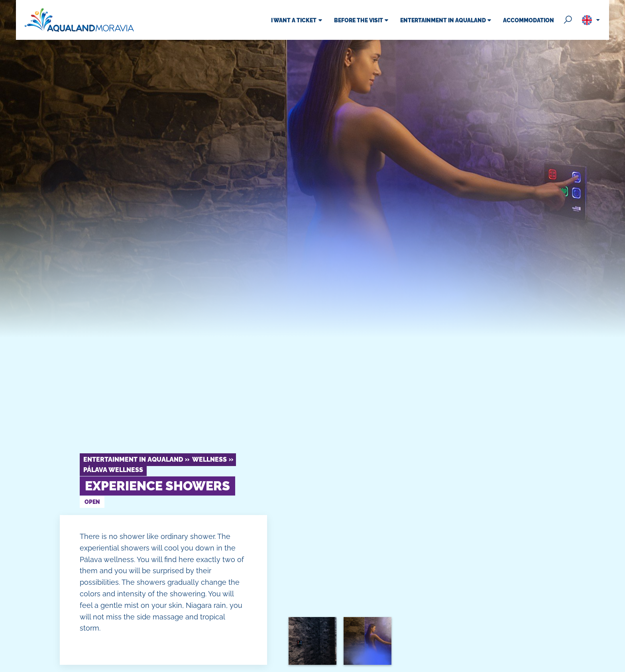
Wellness (209, 459)
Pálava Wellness (113, 470)
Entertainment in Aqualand (133, 459)
